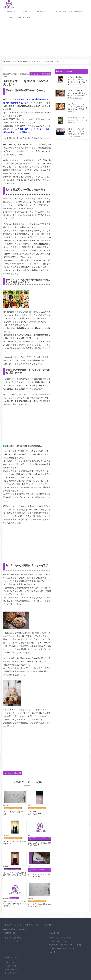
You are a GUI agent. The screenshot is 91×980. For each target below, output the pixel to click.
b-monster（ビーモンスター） (60, 941)
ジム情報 (10, 18)
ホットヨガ (53, 952)
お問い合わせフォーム (13, 925)
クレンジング (10, 973)
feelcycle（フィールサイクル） (60, 938)
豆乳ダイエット (11, 966)
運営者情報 (49, 925)
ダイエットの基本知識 (59, 12)
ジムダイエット (27, 12)
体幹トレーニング (12, 941)
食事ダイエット (42, 12)
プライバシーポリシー (23, 18)
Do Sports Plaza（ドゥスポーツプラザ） (64, 948)
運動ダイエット (12, 12)
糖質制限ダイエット (12, 969)
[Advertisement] (45, 38)
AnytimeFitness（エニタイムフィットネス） (65, 945)
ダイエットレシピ (12, 962)
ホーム (8, 61)
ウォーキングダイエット (14, 938)
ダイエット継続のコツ (76, 12)
